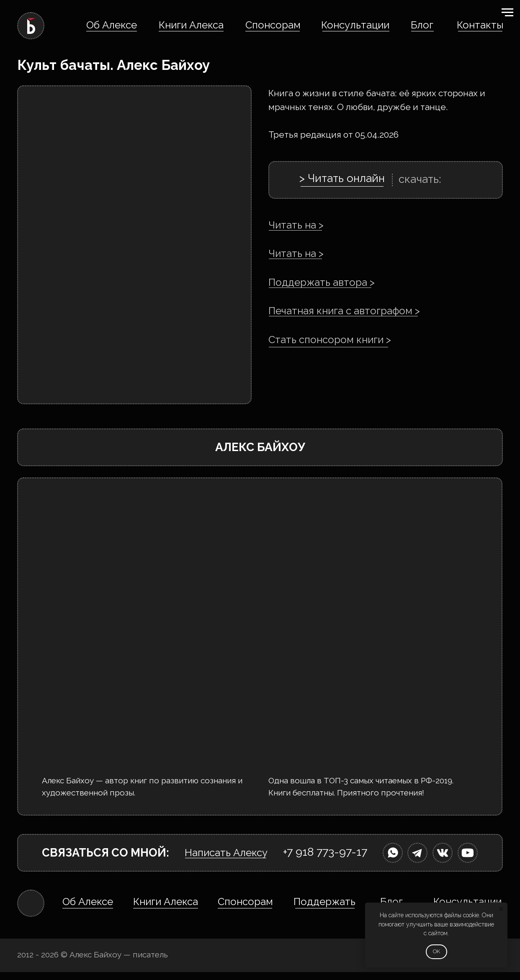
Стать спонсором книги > (330, 340)
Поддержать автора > (322, 282)
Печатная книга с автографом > (344, 311)
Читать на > (296, 225)
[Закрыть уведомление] (501, 909)
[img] (393, 853)
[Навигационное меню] (507, 13)
